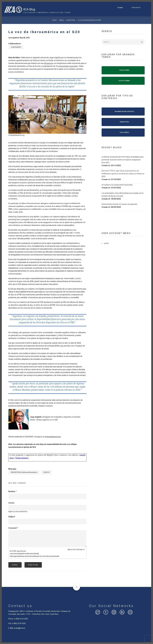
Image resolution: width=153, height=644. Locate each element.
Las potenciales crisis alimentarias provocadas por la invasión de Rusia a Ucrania (123, 195)
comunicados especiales (68, 66)
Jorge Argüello (16, 47)
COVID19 (46, 472)
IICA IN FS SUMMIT (124, 81)
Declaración (49, 63)
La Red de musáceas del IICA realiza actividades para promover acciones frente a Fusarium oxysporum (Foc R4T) (123, 160)
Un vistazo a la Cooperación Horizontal (117, 185)
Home (120, 8)
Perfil (39, 437)
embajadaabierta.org (16, 135)
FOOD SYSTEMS (124, 70)
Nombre (12, 491)
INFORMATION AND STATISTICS (124, 112)
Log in (106, 243)
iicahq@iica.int (20, 628)
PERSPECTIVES (124, 122)
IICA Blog (29, 9)
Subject (12, 517)
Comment (12, 528)
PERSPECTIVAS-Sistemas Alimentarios (24, 472)
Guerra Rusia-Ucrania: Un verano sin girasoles (119, 204)
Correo (11, 503)
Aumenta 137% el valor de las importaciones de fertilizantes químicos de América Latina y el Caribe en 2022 (123, 174)
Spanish (136, 7)
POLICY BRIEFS (124, 132)
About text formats (75, 549)
